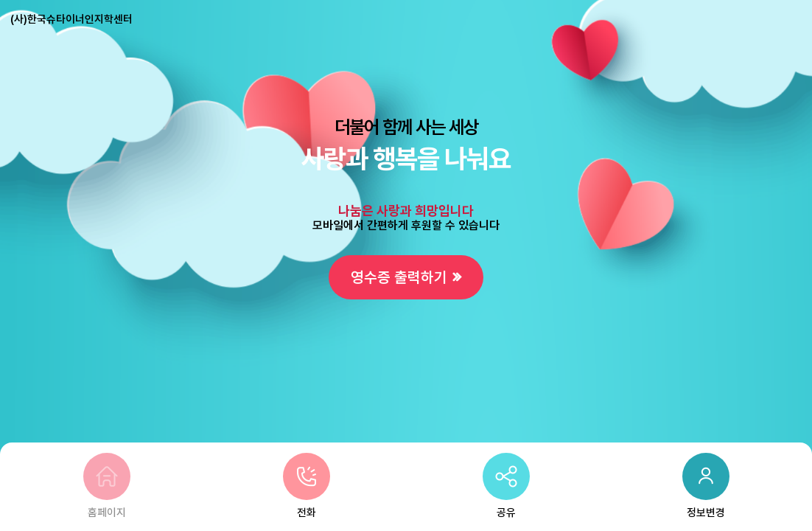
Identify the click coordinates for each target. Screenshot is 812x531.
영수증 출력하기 (399, 277)
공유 (506, 486)
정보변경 (706, 486)
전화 (307, 486)
